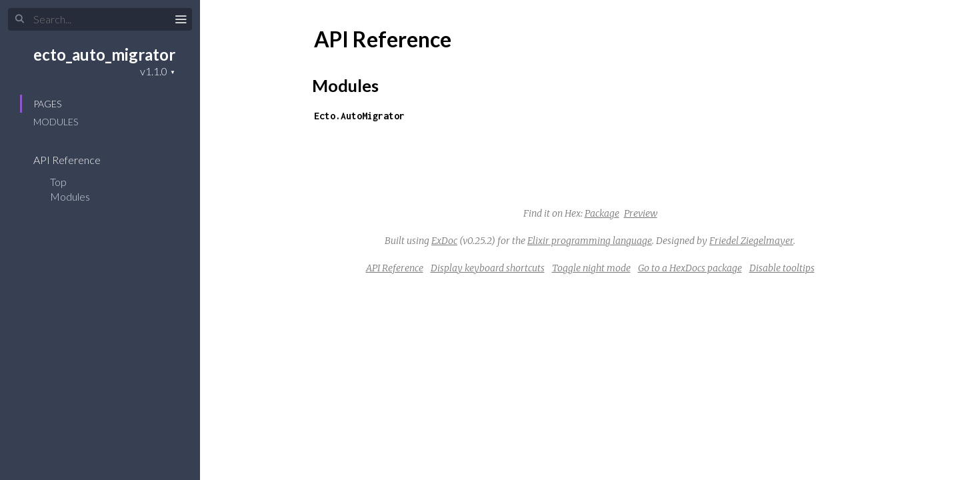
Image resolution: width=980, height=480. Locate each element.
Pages (47, 104)
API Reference (76, 160)
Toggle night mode (591, 268)
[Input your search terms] (100, 19)
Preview (641, 213)
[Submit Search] (20, 19)
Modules (56, 122)
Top (58, 182)
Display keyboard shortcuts (488, 268)
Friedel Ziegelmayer (751, 241)
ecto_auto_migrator (104, 54)
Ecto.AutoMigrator (359, 116)
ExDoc (444, 241)
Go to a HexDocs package (690, 268)
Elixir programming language (590, 241)
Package (602, 213)
